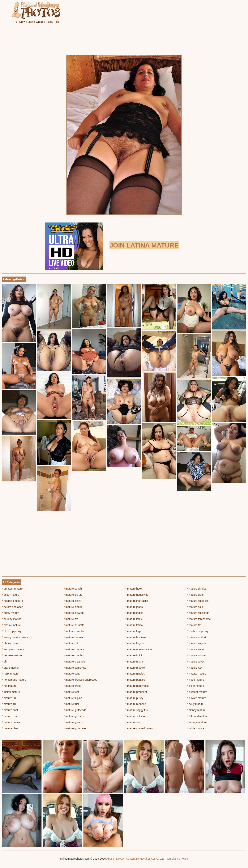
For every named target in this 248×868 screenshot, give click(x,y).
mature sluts (195, 595)
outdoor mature (197, 692)
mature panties (135, 680)
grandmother (10, 668)
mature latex (134, 619)
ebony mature (11, 643)
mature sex (133, 722)
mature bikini (72, 601)
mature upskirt (197, 637)
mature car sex (73, 637)
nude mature (196, 680)
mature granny (73, 722)
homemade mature (14, 680)
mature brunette (74, 625)
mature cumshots (75, 668)
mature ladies (134, 613)
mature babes (11, 722)
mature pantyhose (137, 686)
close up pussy (12, 631)
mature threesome (199, 619)
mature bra (71, 619)
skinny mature (197, 710)
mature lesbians (136, 637)
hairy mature (10, 674)
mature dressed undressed (80, 680)
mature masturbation (139, 649)
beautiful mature (12, 601)
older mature (196, 686)
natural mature (197, 674)
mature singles (197, 589)
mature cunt (72, 674)
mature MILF (134, 655)
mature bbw (10, 728)
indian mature (11, 692)
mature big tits (73, 595)
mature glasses (74, 716)
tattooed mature (197, 716)
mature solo (195, 607)
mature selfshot (136, 716)
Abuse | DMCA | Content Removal (127, 859)
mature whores (197, 655)
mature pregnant (136, 692)
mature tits (194, 625)
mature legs (133, 631)
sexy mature (195, 704)
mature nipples (135, 674)
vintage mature (197, 722)
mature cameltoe (75, 631)
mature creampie (75, 662)
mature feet (71, 692)
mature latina (134, 625)
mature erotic (72, 686)
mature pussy (134, 698)
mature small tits (198, 601)
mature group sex (75, 728)
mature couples (74, 655)
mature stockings (198, 613)
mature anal (10, 710)
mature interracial (137, 601)
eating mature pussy (15, 637)
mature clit (71, 643)
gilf (4, 662)
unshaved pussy (198, 631)
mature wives (196, 662)
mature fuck (71, 704)
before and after (12, 607)
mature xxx (195, 668)
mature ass (9, 716)
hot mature (9, 686)
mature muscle (135, 668)
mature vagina (197, 643)
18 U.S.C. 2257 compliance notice (168, 859)
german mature (12, 655)
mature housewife (137, 595)
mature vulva (196, 649)
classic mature (11, 625)
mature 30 (9, 698)
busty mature (11, 613)
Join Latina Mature (144, 245)
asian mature (11, 595)
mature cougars (74, 649)
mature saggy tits (137, 710)
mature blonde (73, 607)
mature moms (135, 662)
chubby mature (12, 619)
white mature (196, 728)
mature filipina (73, 698)
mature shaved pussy (139, 728)
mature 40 (9, 704)
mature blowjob (74, 613)
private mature (197, 698)
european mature (13, 649)
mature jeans (134, 607)
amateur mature (12, 589)
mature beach (73, 589)
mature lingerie (135, 643)
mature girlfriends (75, 710)
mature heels (134, 589)
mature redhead (136, 704)
